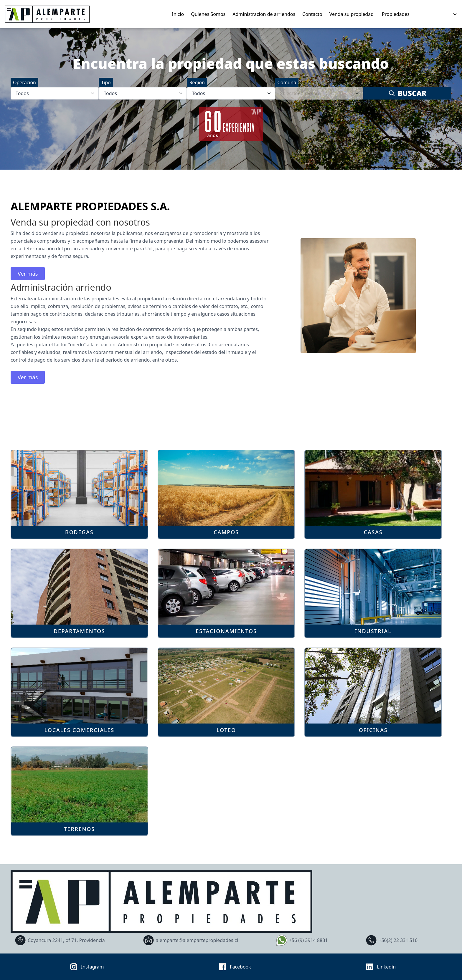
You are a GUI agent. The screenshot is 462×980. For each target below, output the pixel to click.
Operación (24, 82)
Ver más (28, 274)
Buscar (407, 93)
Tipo (106, 82)
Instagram (85, 967)
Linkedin (379, 967)
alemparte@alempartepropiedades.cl (190, 940)
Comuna (287, 82)
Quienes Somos (208, 14)
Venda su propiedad (352, 14)
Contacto (312, 14)
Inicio (178, 14)
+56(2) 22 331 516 (391, 940)
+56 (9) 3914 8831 (301, 940)
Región (197, 82)
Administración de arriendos (264, 14)
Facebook (233, 967)
